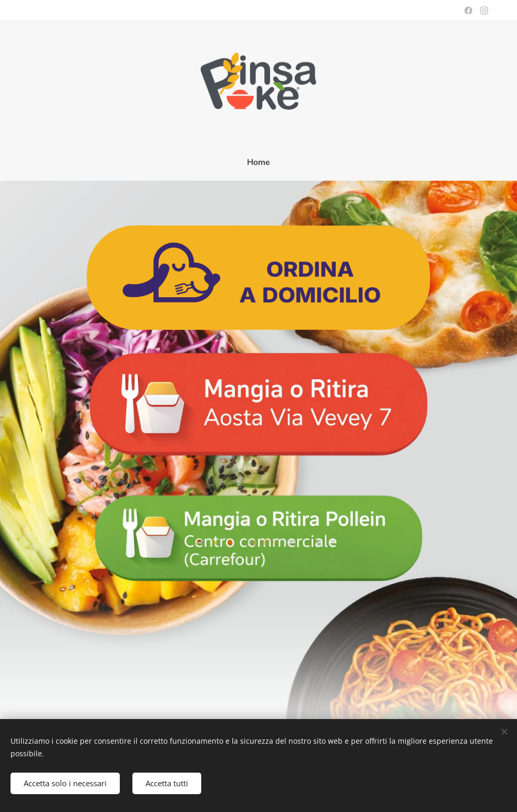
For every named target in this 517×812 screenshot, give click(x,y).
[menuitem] (258, 162)
